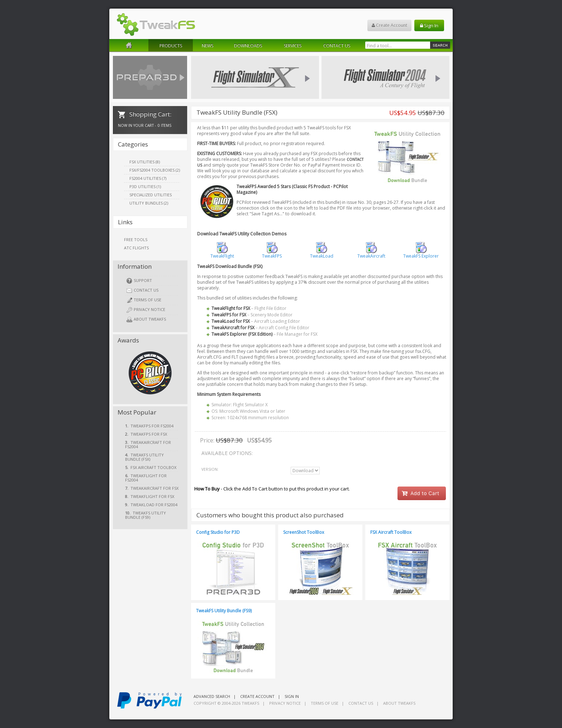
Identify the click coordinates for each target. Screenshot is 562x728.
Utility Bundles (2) (149, 203)
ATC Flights (136, 248)
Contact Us (337, 46)
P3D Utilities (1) (145, 186)
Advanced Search (212, 696)
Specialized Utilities (151, 195)
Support (139, 281)
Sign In (429, 25)
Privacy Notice (146, 310)
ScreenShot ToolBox (304, 532)
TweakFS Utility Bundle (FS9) (224, 611)
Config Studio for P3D (218, 532)
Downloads (248, 46)
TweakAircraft (371, 254)
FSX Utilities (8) (145, 162)
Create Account (389, 25)
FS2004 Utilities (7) (148, 178)
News (208, 46)
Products (171, 46)
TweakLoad (322, 254)
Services (293, 46)
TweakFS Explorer (421, 254)
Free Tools (136, 240)
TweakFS (250, 703)
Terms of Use (144, 300)
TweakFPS (272, 254)
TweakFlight (222, 254)
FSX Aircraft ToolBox (391, 532)
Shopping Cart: (149, 114)
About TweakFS (146, 319)
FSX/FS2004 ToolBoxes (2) (155, 170)
